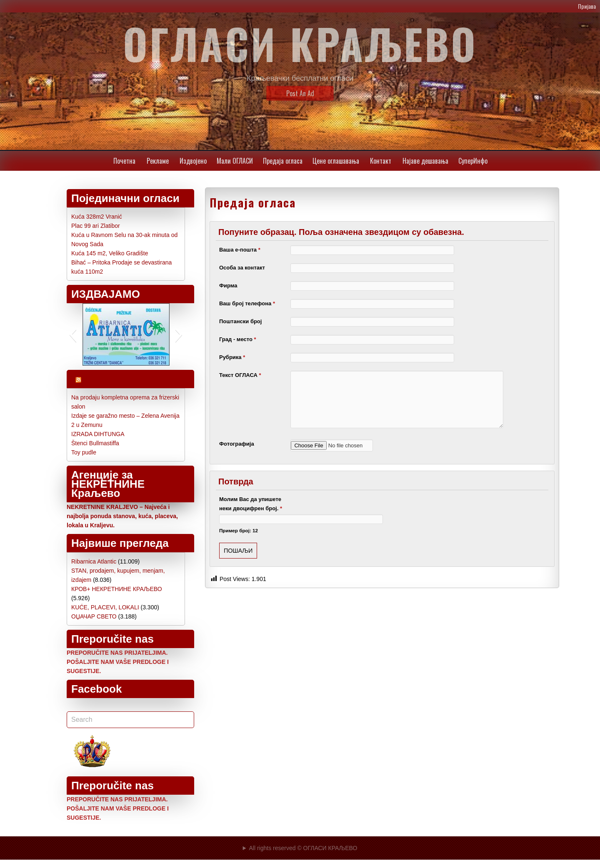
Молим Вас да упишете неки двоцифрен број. (251, 504)
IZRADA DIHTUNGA (98, 434)
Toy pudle (84, 452)
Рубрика (232, 357)
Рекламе (158, 161)
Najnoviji (107, 379)
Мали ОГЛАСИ (235, 161)
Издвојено (193, 161)
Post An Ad (300, 93)
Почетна (124, 161)
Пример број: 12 (239, 530)
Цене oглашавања (336, 161)
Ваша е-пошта (240, 250)
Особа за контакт (242, 268)
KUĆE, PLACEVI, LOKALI (105, 607)
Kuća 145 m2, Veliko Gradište (110, 253)
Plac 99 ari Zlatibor (96, 226)
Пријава (587, 6)
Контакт (381, 161)
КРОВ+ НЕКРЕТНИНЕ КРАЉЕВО (117, 589)
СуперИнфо (473, 161)
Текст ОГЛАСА (240, 375)
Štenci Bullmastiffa (95, 443)
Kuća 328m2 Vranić (97, 217)
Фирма (228, 286)
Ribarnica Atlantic (94, 561)
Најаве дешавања (425, 161)
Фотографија (237, 444)
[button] (73, 334)
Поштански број (240, 321)
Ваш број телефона (247, 303)
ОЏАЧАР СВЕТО (94, 616)
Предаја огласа (283, 161)
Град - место (238, 339)
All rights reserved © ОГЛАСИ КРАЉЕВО (303, 848)
